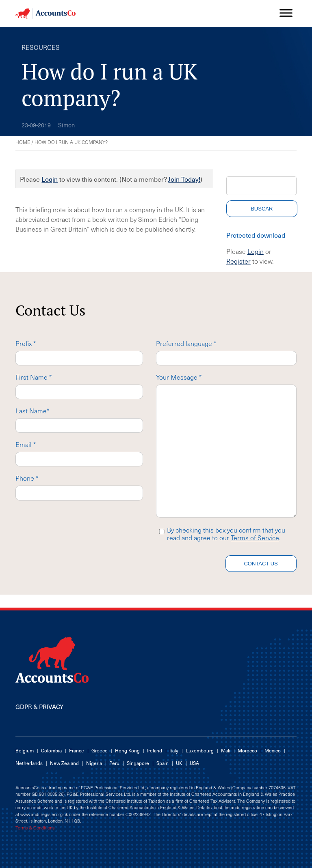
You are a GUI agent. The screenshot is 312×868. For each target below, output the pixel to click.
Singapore (138, 763)
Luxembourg (200, 750)
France (77, 750)
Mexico (273, 750)
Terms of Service (255, 537)
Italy (174, 750)
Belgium (25, 750)
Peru (114, 763)
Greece (100, 750)
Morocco (247, 750)
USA (194, 763)
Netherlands (29, 763)
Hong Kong (127, 750)
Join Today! (184, 179)
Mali (226, 750)
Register (238, 261)
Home (23, 142)
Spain (162, 763)
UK (179, 763)
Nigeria (94, 763)
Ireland (155, 750)
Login (50, 179)
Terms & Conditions (35, 828)
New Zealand (64, 763)
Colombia (51, 750)
